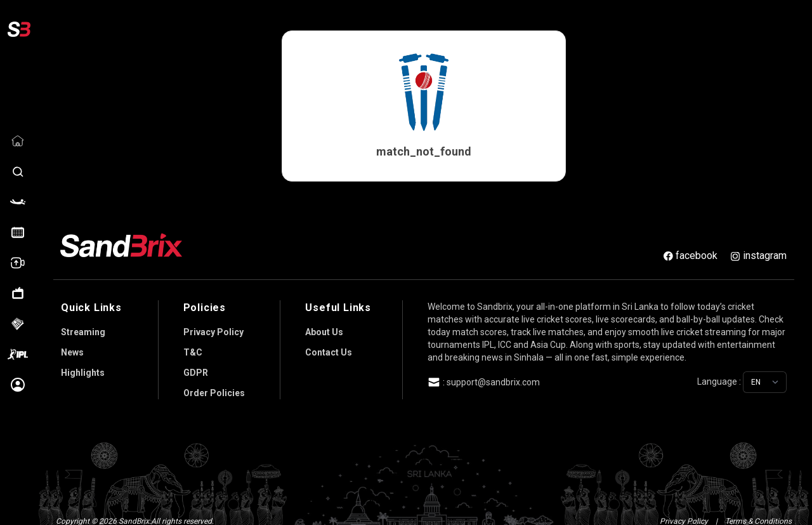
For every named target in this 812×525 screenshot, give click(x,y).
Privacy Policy (213, 326)
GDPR (196, 366)
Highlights (83, 366)
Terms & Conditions (758, 515)
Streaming (83, 326)
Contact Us (329, 346)
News (72, 346)
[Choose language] (765, 376)
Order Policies (214, 387)
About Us (324, 326)
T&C (193, 346)
